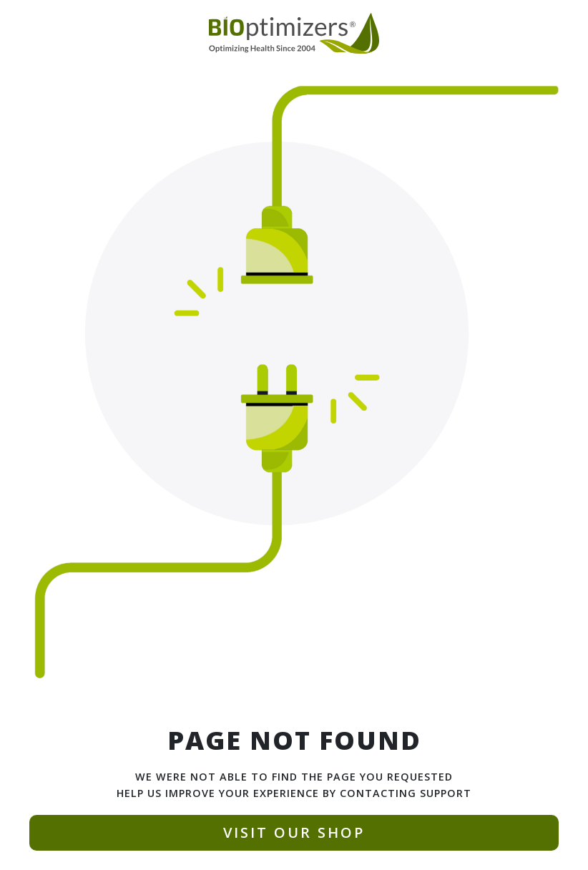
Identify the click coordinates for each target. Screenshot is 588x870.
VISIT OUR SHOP (294, 832)
